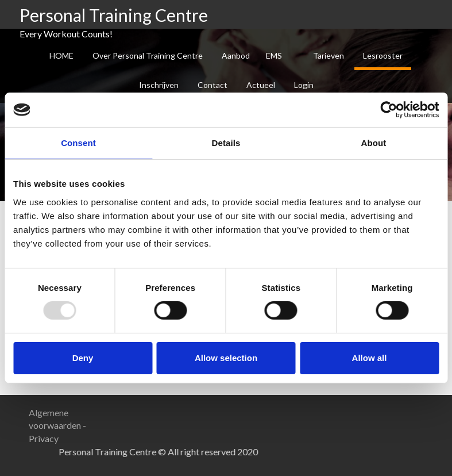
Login (304, 85)
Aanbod (236, 55)
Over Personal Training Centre (148, 55)
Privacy (44, 438)
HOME (61, 55)
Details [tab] (226, 143)
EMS (274, 55)
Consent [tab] (78, 143)
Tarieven (329, 55)
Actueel (261, 85)
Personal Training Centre (114, 15)
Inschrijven (159, 85)
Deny (83, 358)
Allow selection (226, 358)
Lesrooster (383, 55)
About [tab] (374, 143)
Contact (213, 85)
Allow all (370, 358)
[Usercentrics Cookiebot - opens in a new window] (389, 110)
